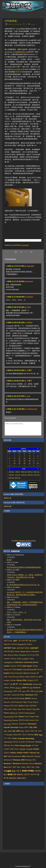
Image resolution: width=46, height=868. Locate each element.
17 (14, 461)
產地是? (9, 560)
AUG (24, 475)
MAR (24, 472)
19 (24, 461)
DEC (18, 478)
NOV (11, 478)
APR (30, 472)
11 (19, 458)
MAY (36, 472)
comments (25, 245)
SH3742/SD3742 (17, 69)
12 (24, 458)
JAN (11, 472)
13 (30, 458)
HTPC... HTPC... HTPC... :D (16, 612)
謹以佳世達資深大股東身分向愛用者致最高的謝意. (24, 567)
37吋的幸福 (11, 21)
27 (30, 463)
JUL (18, 475)
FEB (18, 472)
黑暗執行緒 (7, 498)
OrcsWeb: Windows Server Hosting (24, 541)
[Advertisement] (25, 229)
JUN (11, 475)
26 (24, 463)
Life (13, 245)
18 (19, 461)
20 (30, 461)
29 (38, 463)
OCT (37, 475)
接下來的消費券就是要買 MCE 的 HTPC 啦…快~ (23, 585)
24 (14, 463)
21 (34, 461)
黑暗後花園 (7, 506)
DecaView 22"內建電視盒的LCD (16, 52)
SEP (30, 475)
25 (19, 463)
